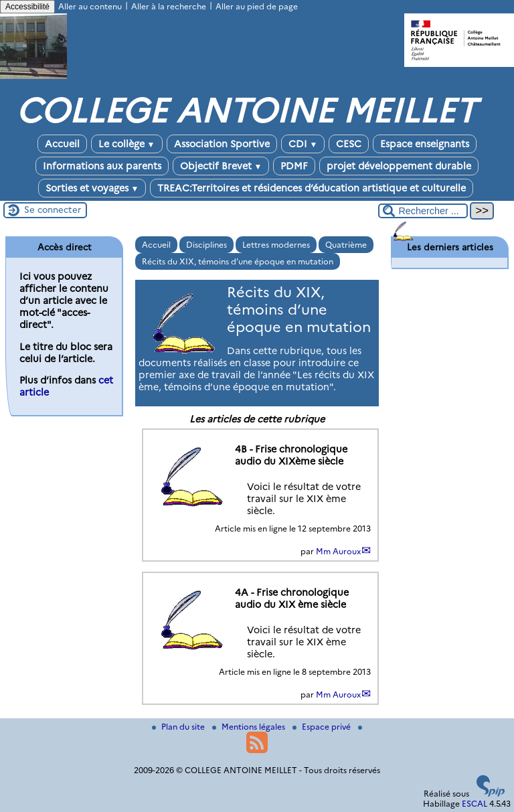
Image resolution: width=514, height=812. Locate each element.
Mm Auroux (338, 551)
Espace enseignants (425, 144)
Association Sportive (222, 144)
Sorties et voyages (92, 188)
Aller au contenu (90, 6)
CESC (349, 144)
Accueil (62, 144)
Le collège (127, 144)
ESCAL (475, 804)
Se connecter (53, 210)
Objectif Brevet (221, 166)
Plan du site (179, 727)
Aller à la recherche (169, 6)
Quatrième (346, 245)
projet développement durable (399, 166)
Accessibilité (27, 7)
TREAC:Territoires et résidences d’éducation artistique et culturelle (312, 188)
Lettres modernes (276, 245)
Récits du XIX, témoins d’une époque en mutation (238, 261)
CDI (303, 144)
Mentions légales (250, 727)
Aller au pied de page (257, 6)
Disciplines (206, 245)
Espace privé (323, 727)
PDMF (294, 166)
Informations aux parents (102, 166)
